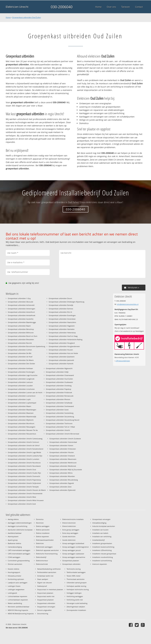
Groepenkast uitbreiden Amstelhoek (22, 315)
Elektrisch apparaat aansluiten (47, 550)
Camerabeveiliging (15, 547)
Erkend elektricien (69, 526)
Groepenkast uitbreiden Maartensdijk (22, 417)
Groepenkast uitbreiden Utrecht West (22, 497)
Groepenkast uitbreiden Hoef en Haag (63, 336)
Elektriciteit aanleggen (44, 547)
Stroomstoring (43, 614)
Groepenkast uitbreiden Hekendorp (62, 333)
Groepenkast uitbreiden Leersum (20, 382)
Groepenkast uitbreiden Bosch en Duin (23, 336)
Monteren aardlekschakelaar (19, 607)
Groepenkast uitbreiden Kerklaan (20, 368)
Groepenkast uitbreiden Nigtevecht (59, 368)
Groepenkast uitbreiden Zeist (60, 487)
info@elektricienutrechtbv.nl (128, 304)
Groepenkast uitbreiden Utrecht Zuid (22, 504)
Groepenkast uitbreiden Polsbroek (59, 392)
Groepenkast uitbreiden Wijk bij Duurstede (66, 470)
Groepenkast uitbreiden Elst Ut (60, 312)
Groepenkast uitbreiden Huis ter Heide (63, 353)
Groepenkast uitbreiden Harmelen (62, 329)
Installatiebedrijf (99, 540)
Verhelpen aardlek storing (76, 586)
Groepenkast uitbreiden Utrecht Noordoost (24, 463)
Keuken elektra (13, 569)
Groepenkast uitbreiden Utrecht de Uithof (24, 445)
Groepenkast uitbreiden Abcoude (20, 302)
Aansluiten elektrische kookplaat (20, 530)
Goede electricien (69, 536)
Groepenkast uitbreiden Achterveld (21, 305)
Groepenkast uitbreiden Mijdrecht (21, 420)
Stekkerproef (42, 586)
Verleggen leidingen (74, 593)
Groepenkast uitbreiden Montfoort (21, 423)
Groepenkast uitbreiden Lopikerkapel (22, 403)
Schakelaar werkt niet (45, 576)
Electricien (40, 523)
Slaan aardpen (43, 579)
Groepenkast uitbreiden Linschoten (21, 389)
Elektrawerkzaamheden (45, 540)
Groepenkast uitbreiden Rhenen (58, 399)
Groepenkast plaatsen (71, 561)
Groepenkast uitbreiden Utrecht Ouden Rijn (24, 473)
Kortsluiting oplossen (16, 579)
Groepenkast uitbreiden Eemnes (61, 309)
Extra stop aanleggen (70, 533)
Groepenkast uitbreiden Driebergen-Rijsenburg (66, 302)
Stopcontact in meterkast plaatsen (50, 589)
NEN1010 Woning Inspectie (18, 610)
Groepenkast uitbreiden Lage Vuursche (23, 375)
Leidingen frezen (14, 586)
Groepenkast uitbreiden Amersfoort (21, 312)
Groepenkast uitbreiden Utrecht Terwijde (23, 487)
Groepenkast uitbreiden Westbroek (63, 466)
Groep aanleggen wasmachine (74, 557)
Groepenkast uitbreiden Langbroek (21, 379)
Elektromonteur (42, 561)
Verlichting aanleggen (75, 596)
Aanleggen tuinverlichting (17, 526)
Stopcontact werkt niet (46, 596)
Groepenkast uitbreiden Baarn (19, 326)
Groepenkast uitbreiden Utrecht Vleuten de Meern (27, 490)
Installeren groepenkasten (102, 543)
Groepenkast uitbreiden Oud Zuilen (27, 17)
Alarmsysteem (13, 536)
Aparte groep (13, 540)
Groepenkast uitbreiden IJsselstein (62, 357)
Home (8, 17)
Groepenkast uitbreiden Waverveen (63, 459)
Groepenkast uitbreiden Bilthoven (21, 333)
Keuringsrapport (14, 572)
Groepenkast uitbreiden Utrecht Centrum (23, 442)
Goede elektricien (69, 540)
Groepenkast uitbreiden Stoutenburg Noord (63, 420)
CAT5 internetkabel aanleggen (19, 550)
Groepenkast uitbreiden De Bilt (20, 353)
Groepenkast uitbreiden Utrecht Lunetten (24, 459)
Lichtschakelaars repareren (18, 600)
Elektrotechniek (42, 564)
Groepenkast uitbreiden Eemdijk (61, 305)
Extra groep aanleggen (71, 530)
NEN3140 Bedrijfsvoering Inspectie (21, 614)
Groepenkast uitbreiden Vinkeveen (63, 449)
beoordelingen (123, 361)
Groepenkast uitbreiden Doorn (60, 298)
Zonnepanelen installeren (76, 610)
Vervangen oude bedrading (77, 603)
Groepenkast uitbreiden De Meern (21, 360)
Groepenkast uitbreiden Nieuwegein (22, 427)
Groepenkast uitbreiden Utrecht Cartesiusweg (25, 439)
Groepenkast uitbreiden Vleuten (62, 452)
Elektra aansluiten (43, 530)
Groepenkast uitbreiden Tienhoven (59, 423)
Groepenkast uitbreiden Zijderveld (62, 490)
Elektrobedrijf (41, 557)
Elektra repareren (42, 536)
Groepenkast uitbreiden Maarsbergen (22, 410)
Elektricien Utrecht (17, 7)
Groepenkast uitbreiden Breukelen (21, 339)
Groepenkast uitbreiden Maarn (19, 406)
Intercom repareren (100, 564)
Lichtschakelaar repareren (17, 596)
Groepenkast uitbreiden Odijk (57, 372)
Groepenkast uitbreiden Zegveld (62, 483)
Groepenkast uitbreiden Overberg (59, 386)
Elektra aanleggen (43, 526)
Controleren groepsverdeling (19, 561)
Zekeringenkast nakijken (76, 607)
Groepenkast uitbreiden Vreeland (62, 456)
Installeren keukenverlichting (103, 547)
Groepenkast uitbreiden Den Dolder (21, 364)
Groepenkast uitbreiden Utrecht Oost (22, 470)
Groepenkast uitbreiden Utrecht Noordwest (24, 466)
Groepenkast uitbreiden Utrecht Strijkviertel (24, 483)
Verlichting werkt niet (75, 600)
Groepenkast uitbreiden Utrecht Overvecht (24, 476)
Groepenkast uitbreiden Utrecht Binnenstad (62, 434)
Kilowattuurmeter (14, 576)
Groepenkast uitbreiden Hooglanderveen (64, 346)
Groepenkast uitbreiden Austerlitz (21, 319)
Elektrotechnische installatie (73, 519)
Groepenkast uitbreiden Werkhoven (63, 463)
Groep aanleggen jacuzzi (72, 550)
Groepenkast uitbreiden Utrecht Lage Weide (24, 452)
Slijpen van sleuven (45, 583)
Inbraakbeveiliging (99, 523)
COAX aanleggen (14, 557)
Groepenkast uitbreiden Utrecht (58, 430)
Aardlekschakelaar (15, 533)
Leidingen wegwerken (16, 589)
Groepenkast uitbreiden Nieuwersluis (22, 434)
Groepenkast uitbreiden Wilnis (61, 473)
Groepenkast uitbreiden (71, 564)
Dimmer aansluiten (15, 564)
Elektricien (40, 543)
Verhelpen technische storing (78, 589)
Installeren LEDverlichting (102, 550)
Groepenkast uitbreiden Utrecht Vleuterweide (25, 493)
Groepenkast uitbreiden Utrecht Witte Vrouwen (26, 500)
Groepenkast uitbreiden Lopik (19, 399)
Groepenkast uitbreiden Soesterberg (60, 413)
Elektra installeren (43, 533)
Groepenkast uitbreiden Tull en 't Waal (60, 427)
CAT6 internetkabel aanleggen (19, 554)
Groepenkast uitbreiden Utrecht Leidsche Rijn (25, 456)
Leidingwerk (12, 593)
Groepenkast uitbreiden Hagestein (62, 326)
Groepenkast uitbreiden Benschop (21, 329)
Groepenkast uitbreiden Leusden (20, 386)
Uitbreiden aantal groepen (77, 583)
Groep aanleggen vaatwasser (73, 554)
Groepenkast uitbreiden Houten (61, 350)
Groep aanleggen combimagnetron (76, 547)
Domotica (40, 519)
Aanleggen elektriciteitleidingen (20, 523)
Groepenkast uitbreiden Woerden (62, 476)
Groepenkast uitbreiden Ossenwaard (60, 375)
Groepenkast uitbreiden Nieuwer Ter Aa (23, 430)
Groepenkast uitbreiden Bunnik (20, 343)
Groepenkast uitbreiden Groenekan (62, 319)
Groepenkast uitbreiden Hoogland (62, 343)
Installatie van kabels (100, 533)
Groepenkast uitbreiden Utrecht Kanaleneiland (26, 449)
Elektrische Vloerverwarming (47, 554)
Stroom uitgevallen (44, 610)
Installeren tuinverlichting (102, 561)
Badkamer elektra (14, 543)
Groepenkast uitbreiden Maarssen (21, 413)
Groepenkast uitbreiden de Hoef (20, 357)
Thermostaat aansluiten (76, 579)
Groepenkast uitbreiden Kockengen (21, 372)
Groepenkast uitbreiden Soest (57, 410)
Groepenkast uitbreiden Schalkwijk (59, 403)
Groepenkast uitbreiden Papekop (59, 389)
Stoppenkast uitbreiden (46, 603)
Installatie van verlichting (102, 536)
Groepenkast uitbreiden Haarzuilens (62, 322)
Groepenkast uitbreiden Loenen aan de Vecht (25, 392)
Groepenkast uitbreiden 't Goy (19, 298)
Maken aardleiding (15, 603)
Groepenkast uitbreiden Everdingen (62, 315)
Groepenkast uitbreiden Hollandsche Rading (66, 339)
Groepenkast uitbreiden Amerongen (21, 309)
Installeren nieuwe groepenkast (104, 554)
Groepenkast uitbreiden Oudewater (59, 382)
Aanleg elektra (13, 519)
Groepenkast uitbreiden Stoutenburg (60, 417)
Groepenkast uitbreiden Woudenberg (64, 480)
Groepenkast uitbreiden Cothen (20, 350)
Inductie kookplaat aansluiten (104, 526)
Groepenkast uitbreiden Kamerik (61, 364)
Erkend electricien (69, 523)
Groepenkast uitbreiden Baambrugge (22, 322)
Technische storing (74, 569)
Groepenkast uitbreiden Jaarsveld (61, 360)
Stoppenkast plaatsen (45, 600)
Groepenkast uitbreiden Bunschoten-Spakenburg (26, 346)
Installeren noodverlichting (103, 557)
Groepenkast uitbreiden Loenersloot (22, 396)
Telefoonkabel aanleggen (76, 572)
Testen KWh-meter (74, 576)
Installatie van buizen (100, 530)
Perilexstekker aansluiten (47, 572)
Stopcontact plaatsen (45, 593)
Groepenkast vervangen (101, 519)
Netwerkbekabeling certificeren (49, 569)
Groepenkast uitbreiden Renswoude (60, 396)
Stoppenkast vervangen (46, 607)
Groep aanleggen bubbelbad (73, 543)
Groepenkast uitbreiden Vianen (61, 445)
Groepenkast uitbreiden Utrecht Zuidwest (65, 439)
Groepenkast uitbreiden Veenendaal (63, 442)
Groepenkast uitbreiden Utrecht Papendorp (24, 480)
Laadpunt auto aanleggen (18, 583)
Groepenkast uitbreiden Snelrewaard (60, 406)
